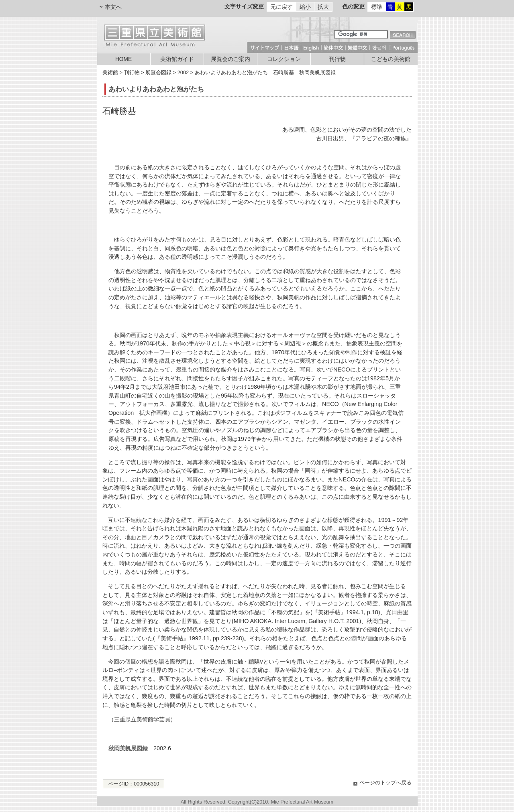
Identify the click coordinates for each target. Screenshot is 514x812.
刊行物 (337, 59)
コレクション (284, 59)
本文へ (113, 7)
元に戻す (281, 7)
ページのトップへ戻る (385, 783)
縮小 (305, 7)
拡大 (323, 7)
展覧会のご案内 (230, 59)
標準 (377, 7)
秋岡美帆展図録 (128, 748)
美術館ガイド (177, 59)
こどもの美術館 (391, 59)
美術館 (110, 72)
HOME (123, 59)
